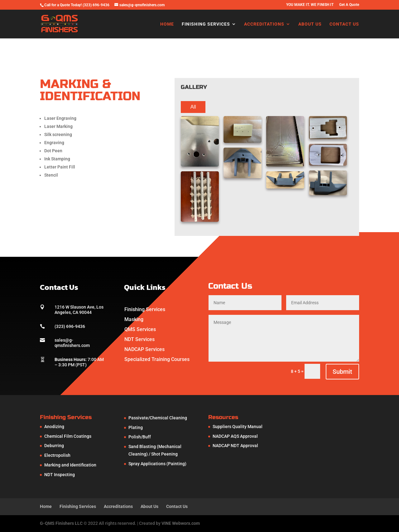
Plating (136, 427)
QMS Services (140, 329)
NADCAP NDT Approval (235, 446)
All (193, 107)
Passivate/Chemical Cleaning (158, 418)
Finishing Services (206, 24)
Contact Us (344, 24)
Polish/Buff (140, 437)
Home (167, 24)
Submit (342, 372)
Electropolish (57, 455)
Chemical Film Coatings (68, 436)
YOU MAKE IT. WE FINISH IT (310, 5)
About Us (310, 24)
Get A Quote (349, 5)
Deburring (54, 446)
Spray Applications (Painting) (157, 464)
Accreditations (264, 24)
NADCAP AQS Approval (235, 436)
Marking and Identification (70, 465)
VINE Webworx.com (181, 523)
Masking (134, 319)
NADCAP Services (144, 349)
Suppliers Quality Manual (238, 427)
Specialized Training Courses (157, 359)
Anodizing (54, 427)
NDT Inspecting (60, 475)
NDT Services (139, 339)
